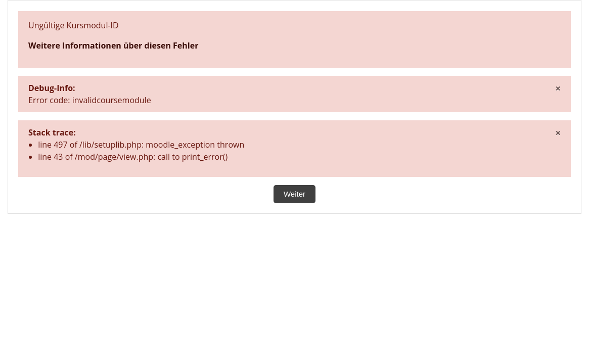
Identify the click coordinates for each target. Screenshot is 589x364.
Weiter (294, 194)
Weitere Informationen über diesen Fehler (113, 45)
